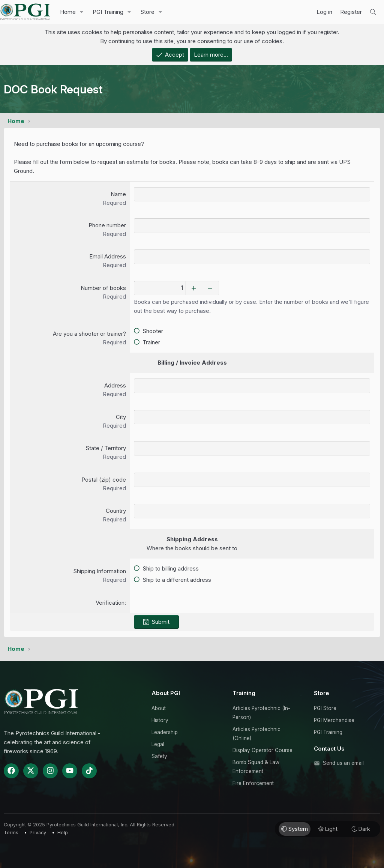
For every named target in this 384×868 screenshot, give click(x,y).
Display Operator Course (262, 750)
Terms (11, 832)
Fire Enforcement (253, 783)
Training (244, 693)
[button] (82, 12)
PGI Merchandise (334, 720)
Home (68, 12)
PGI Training (108, 12)
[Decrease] (215, 288)
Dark (361, 828)
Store (147, 12)
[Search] (373, 12)
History (160, 720)
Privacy (38, 832)
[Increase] (199, 288)
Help (63, 832)
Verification (110, 603)
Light (328, 828)
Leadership (165, 732)
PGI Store (325, 708)
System (295, 828)
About (159, 708)
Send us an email (343, 763)
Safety (159, 756)
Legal (158, 744)
